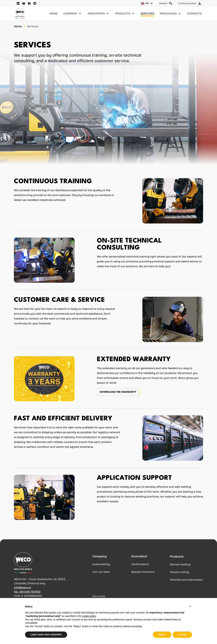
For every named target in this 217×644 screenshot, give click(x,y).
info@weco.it (23, 590)
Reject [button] (162, 634)
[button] (190, 606)
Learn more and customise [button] (46, 634)
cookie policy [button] (89, 616)
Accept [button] (182, 634)
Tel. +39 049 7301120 (27, 595)
